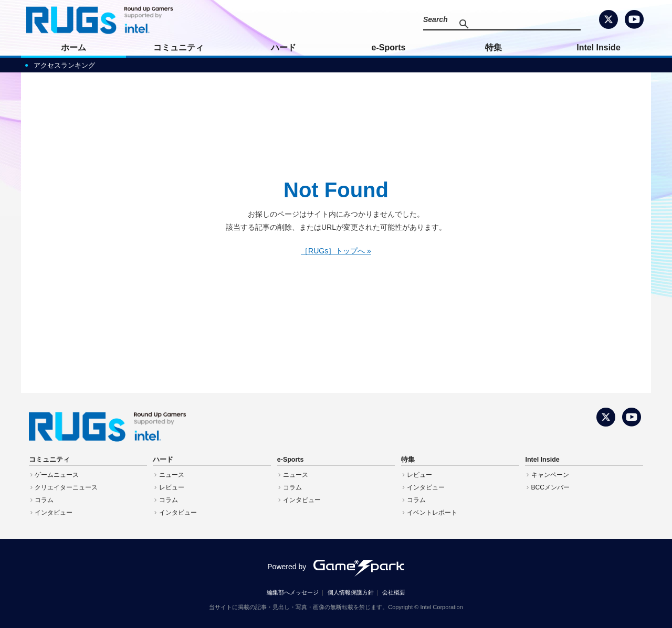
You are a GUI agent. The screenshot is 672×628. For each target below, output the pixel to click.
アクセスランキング (64, 65)
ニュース (172, 475)
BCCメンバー (550, 487)
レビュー (172, 487)
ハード (283, 47)
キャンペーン (550, 475)
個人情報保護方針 (351, 592)
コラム (44, 500)
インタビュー (54, 513)
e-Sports (389, 47)
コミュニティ (178, 47)
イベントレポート (432, 513)
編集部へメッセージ (293, 592)
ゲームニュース (57, 475)
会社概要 (394, 592)
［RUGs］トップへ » (336, 251)
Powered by (336, 567)
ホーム (73, 47)
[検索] (507, 24)
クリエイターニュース (66, 487)
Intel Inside (598, 47)
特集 (493, 47)
